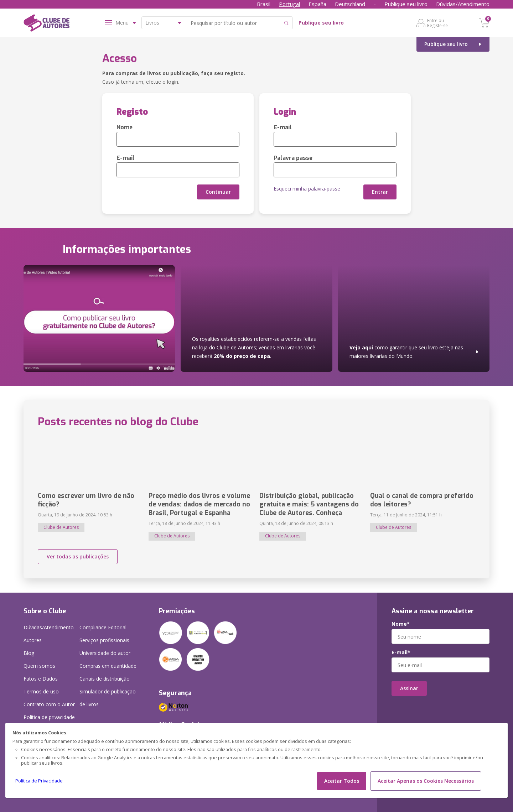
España (317, 4)
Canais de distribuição (105, 679)
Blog (29, 653)
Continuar (218, 192)
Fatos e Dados (41, 679)
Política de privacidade (49, 717)
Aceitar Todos (342, 781)
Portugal (289, 4)
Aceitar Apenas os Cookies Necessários (426, 781)
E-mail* (401, 652)
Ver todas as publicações (78, 556)
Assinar (409, 688)
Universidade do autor (105, 653)
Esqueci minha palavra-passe (307, 189)
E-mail (126, 158)
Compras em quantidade (108, 666)
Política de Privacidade (39, 781)
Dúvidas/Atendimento (463, 4)
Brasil (264, 4)
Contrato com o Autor (49, 704)
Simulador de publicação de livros (108, 698)
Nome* (401, 624)
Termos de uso (41, 691)
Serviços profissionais (104, 640)
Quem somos (39, 666)
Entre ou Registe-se (437, 23)
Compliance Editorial (103, 627)
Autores (33, 640)
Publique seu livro (406, 4)
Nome (125, 127)
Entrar (380, 192)
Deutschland (350, 4)
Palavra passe (293, 158)
